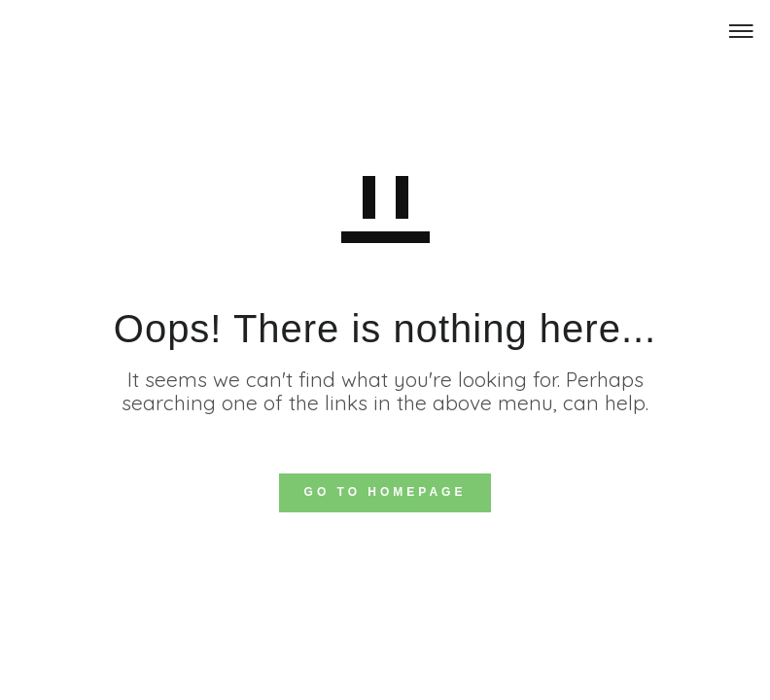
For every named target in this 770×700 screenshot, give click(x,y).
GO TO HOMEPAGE (385, 492)
